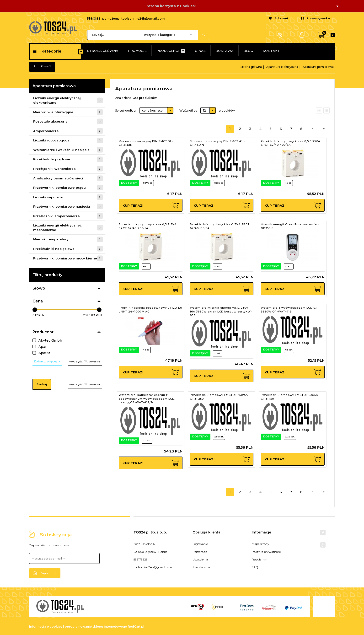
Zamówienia (201, 567)
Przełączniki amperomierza (56, 216)
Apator (44, 353)
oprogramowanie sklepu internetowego (96, 627)
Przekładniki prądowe (52, 159)
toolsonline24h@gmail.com (143, 19)
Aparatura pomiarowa (54, 86)
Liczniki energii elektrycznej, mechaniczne (57, 228)
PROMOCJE (137, 51)
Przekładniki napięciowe (54, 249)
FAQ (255, 567)
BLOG (248, 51)
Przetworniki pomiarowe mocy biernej (66, 258)
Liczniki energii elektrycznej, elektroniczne (57, 100)
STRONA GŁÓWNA (103, 51)
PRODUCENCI (168, 51)
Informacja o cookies (46, 627)
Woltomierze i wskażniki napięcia (61, 150)
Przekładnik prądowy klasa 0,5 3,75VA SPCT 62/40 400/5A (291, 143)
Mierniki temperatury (51, 239)
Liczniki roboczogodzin (53, 140)
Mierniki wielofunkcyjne (53, 112)
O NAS (200, 51)
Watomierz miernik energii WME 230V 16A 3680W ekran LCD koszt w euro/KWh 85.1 (221, 311)
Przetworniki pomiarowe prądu (59, 188)
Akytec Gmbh (50, 340)
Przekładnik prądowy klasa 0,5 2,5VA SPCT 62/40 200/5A (148, 226)
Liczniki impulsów (48, 197)
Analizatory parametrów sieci (58, 178)
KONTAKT (271, 51)
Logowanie (200, 544)
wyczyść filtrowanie (85, 361)
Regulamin (260, 559)
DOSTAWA (225, 51)
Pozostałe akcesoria (50, 121)
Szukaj (42, 384)
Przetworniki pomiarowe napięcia (62, 206)
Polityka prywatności (267, 552)
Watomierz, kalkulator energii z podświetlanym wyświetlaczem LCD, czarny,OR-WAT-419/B (147, 399)
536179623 (141, 559)
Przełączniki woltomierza (54, 169)
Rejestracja (200, 552)
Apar (43, 347)
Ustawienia (200, 559)
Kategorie (47, 51)
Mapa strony (260, 544)
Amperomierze (46, 131)
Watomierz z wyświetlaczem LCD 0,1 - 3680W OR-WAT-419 (290, 310)
